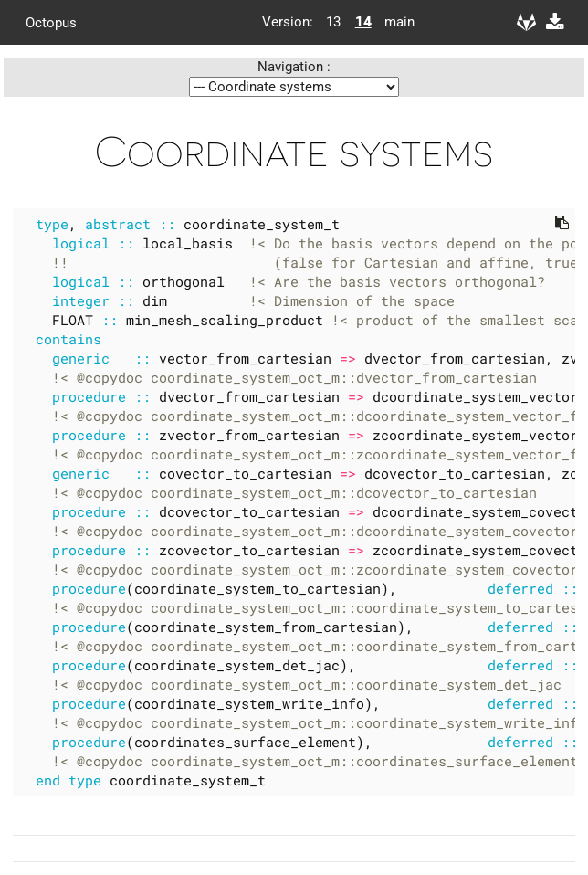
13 (333, 22)
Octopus (51, 22)
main (393, 22)
